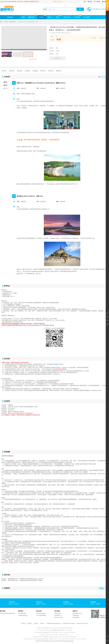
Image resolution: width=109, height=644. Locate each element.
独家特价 (32, 17)
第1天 (5, 82)
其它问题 (57, 611)
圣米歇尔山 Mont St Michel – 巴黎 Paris (30, 196)
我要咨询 (59, 71)
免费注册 (90, 2)
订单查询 (97, 2)
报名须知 (20, 71)
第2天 (5, 85)
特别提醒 (35, 71)
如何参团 (27, 71)
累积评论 (102, 38)
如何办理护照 (58, 613)
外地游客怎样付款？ (23, 615)
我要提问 (102, 588)
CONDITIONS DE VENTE (69, 624)
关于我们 (23, 624)
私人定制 (87, 17)
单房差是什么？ (58, 615)
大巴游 (42, 17)
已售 (92, 38)
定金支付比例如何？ (41, 613)
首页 (23, 17)
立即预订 (57, 58)
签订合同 (39, 611)
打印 (5, 88)
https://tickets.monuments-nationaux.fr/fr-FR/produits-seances (37, 325)
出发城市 (51, 48)
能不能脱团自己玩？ (78, 613)
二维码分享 (33, 59)
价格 (52, 36)
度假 (58, 17)
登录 (85, 2)
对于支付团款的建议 (41, 615)
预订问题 (3, 611)
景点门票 (67, 17)
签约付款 (43, 71)
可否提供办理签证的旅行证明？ (8, 613)
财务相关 (21, 611)
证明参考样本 (76, 615)
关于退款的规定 (22, 613)
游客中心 (75, 611)
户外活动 (77, 17)
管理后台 (42, 624)
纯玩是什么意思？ (59, 617)
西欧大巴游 (13, 22)
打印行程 (102, 77)
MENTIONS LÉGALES (82, 624)
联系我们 (30, 624)
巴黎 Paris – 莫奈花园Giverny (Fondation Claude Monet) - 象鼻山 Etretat (41, 83)
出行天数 (51, 51)
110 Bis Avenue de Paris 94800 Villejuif (67, 637)
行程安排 (4, 71)
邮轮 (50, 17)
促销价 (52, 40)
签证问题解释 (76, 617)
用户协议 (36, 624)
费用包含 (12, 71)
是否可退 (51, 54)
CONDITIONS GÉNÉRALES (53, 624)
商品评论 (51, 71)
